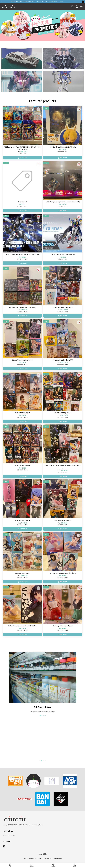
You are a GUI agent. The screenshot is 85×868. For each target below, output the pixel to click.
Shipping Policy (33, 859)
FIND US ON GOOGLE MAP (9, 836)
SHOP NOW (43, 755)
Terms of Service (42, 859)
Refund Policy (58, 859)
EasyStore (42, 825)
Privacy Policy (51, 859)
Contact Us (26, 859)
